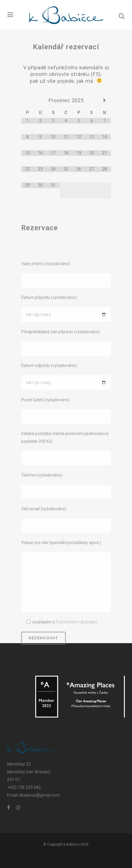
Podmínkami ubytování (76, 675)
